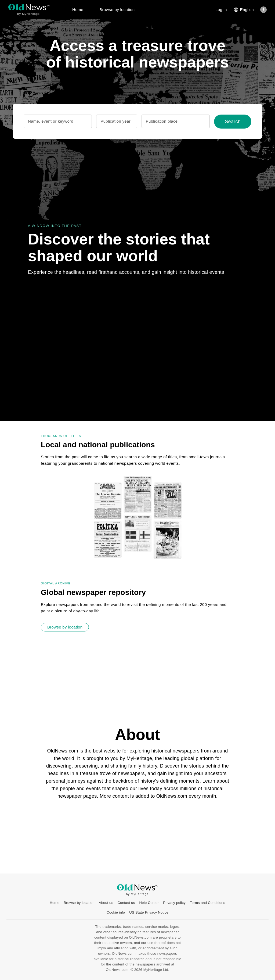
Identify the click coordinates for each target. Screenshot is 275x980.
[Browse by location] (65, 627)
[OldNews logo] (29, 7)
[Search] (233, 122)
